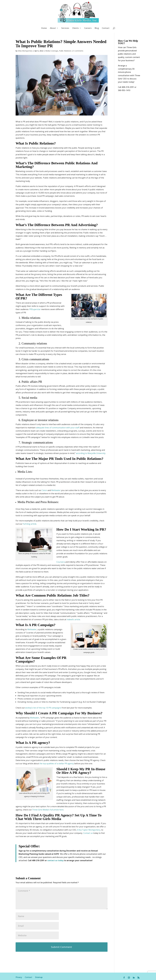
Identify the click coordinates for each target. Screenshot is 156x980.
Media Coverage (52, 36)
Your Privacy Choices (86, 977)
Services (65, 28)
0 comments (78, 36)
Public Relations (65, 36)
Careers (88, 28)
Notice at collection (63, 977)
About (53, 28)
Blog (97, 28)
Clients (75, 28)
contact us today (55, 845)
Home (44, 28)
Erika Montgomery (25, 36)
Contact (106, 28)
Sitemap (39, 962)
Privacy (20, 962)
